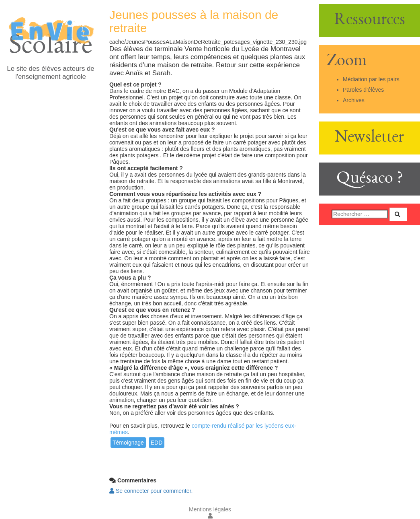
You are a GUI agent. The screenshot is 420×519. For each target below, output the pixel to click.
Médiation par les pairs (371, 79)
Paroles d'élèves (363, 90)
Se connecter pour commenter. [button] (151, 491)
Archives (354, 100)
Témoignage (128, 443)
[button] (210, 516)
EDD (157, 443)
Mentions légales (210, 509)
